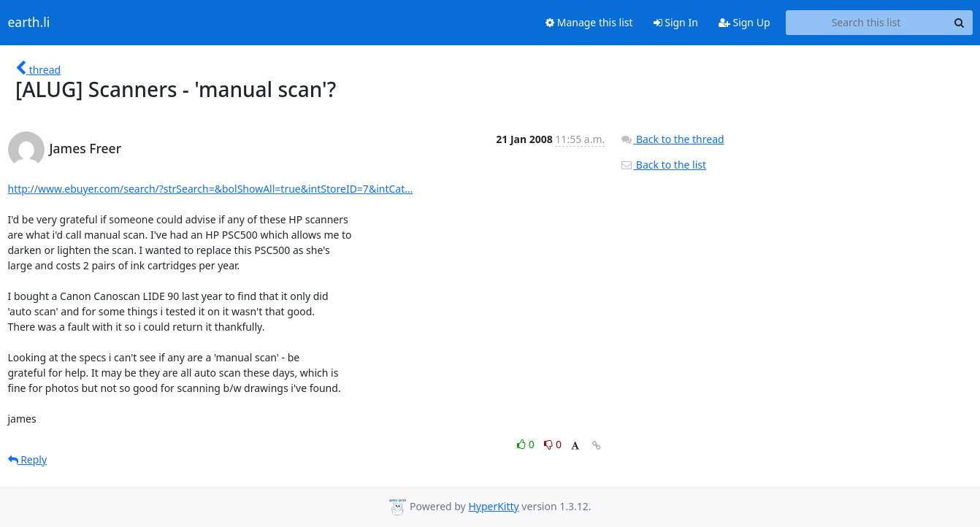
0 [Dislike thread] (553, 444)
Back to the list (663, 165)
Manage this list (589, 22)
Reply (28, 459)
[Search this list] (866, 23)
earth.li (29, 23)
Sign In (676, 22)
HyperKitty (493, 506)
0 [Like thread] (527, 444)
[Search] (960, 23)
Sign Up (744, 22)
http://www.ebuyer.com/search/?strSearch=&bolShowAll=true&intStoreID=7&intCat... (211, 189)
